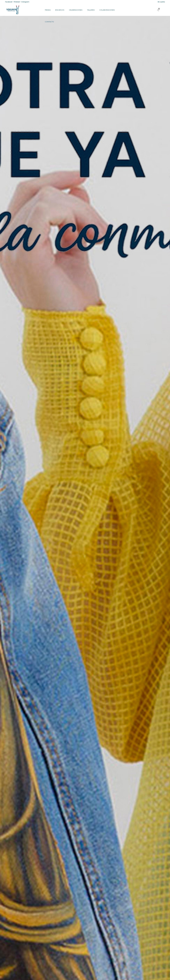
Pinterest (17, 2)
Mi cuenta (161, 2)
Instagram (25, 2)
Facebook (9, 2)
